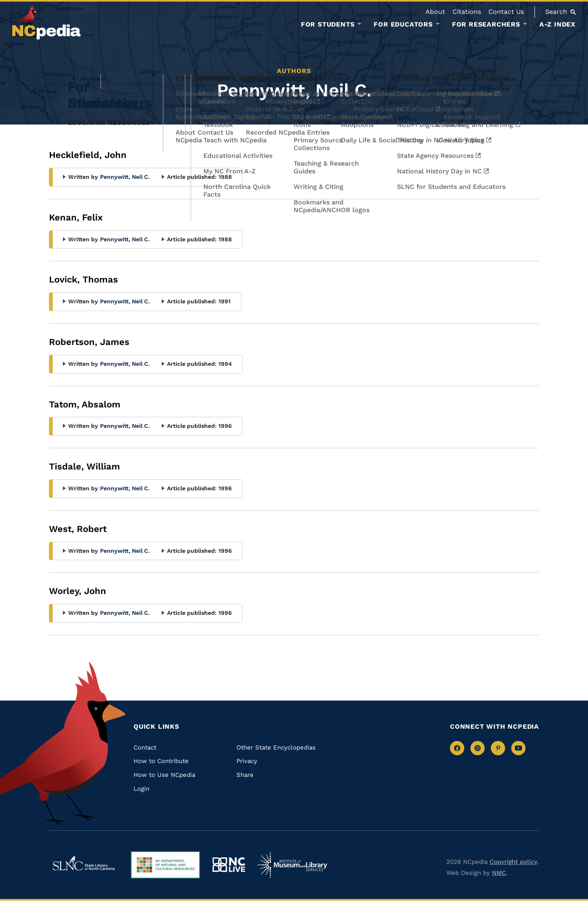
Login (141, 789)
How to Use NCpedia (164, 775)
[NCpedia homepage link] (47, 22)
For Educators (403, 24)
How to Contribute (161, 761)
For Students (328, 24)
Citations (467, 12)
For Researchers (486, 24)
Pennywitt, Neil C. (125, 177)
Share (245, 775)
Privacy (247, 761)
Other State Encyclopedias (276, 747)
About (435, 12)
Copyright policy (513, 862)
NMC (499, 873)
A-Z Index (558, 24)
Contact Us (506, 12)
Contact (145, 747)
